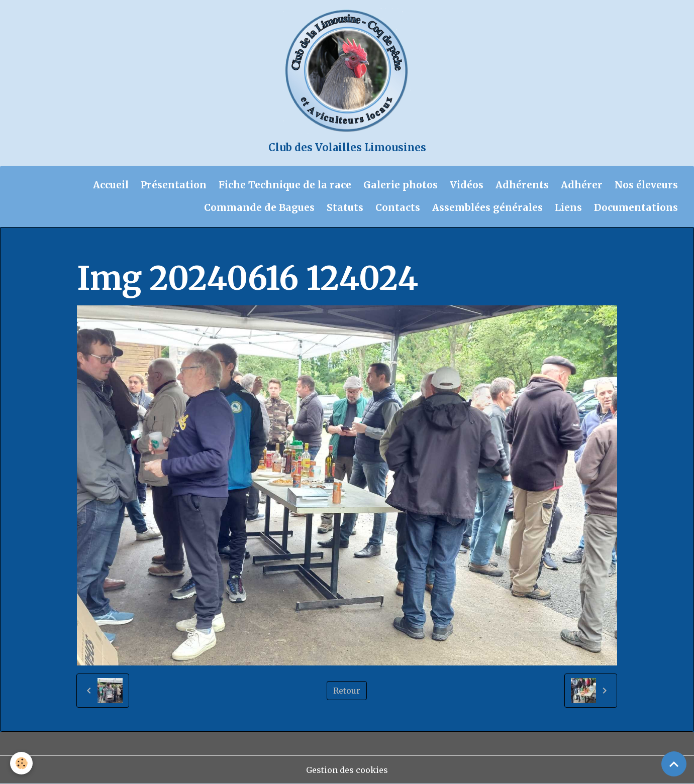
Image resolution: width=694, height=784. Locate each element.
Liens (568, 207)
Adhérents (522, 185)
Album (131, 247)
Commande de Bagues (259, 207)
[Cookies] (21, 763)
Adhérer (582, 185)
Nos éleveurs (646, 185)
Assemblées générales (487, 207)
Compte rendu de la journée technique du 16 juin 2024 (335, 247)
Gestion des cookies (347, 770)
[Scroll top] (674, 764)
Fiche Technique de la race (285, 185)
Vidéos (467, 185)
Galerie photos (401, 185)
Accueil (111, 185)
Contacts (398, 207)
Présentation (174, 185)
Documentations (636, 207)
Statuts (345, 207)
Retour (347, 691)
